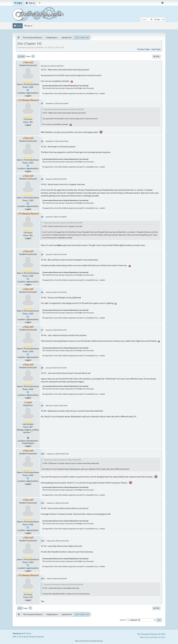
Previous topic (143, 49)
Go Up (20, 608)
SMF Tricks (26, 633)
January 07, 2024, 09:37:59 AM (56, 254)
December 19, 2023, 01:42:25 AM (52, 66)
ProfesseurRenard (29, 100)
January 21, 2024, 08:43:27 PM (56, 330)
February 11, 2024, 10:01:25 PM (56, 406)
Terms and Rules (151, 637)
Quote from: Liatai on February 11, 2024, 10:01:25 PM (63, 460)
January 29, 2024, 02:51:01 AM (56, 368)
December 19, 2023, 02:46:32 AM (57, 103)
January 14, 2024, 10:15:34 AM (56, 292)
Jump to (123, 620)
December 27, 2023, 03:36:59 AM (57, 141)
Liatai (29, 402)
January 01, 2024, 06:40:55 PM (56, 179)
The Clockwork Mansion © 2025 (151, 634)
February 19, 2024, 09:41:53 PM (58, 503)
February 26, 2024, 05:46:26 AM (58, 541)
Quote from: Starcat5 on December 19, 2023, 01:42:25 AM (64, 109)
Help (142, 637)
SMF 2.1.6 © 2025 (20, 637)
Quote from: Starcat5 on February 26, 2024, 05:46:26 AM (64, 584)
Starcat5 (29, 62)
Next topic (156, 49)
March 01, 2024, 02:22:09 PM (57, 579)
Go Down (21, 56)
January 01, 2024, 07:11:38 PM (56, 217)
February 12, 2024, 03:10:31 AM (58, 454)
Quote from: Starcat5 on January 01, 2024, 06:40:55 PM (63, 223)
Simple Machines (36, 637)
